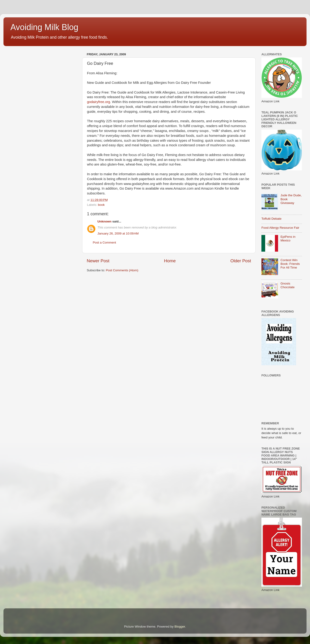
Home (170, 261)
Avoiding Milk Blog (44, 27)
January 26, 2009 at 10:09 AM (118, 233)
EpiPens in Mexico (288, 239)
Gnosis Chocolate (287, 285)
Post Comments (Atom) (122, 270)
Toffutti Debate (271, 219)
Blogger (180, 627)
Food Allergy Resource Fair (280, 228)
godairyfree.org (99, 102)
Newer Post (98, 261)
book (101, 205)
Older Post (241, 261)
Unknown (104, 221)
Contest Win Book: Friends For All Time (290, 264)
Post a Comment (104, 242)
